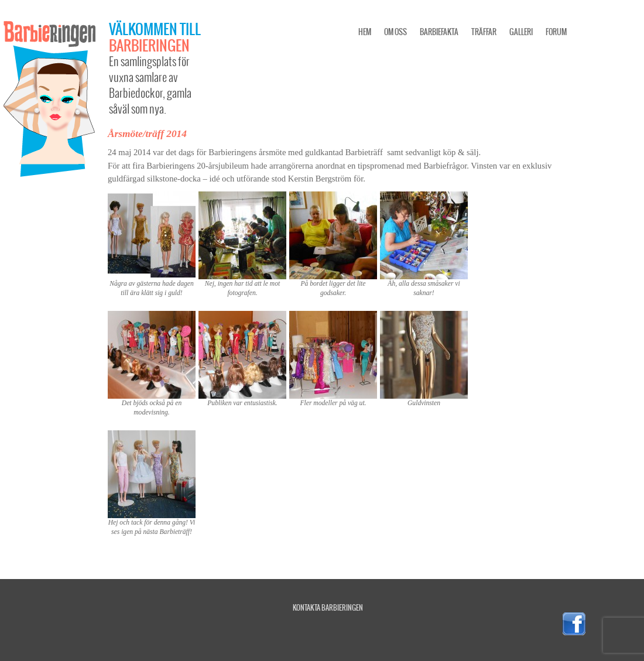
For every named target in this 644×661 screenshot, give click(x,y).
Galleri (521, 32)
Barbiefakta (439, 32)
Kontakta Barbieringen (328, 607)
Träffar (484, 32)
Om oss (395, 32)
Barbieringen (149, 45)
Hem (365, 32)
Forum (556, 32)
